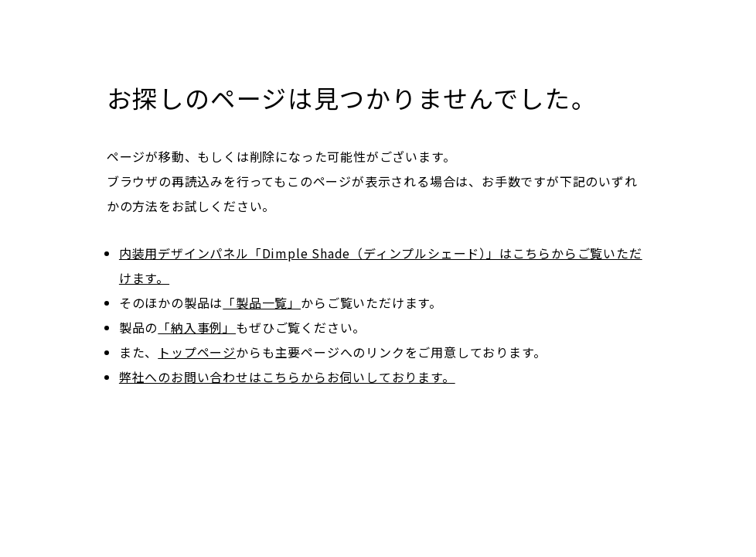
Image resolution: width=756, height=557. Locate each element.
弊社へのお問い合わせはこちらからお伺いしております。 (287, 377)
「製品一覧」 (262, 302)
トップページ (197, 352)
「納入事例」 (197, 327)
